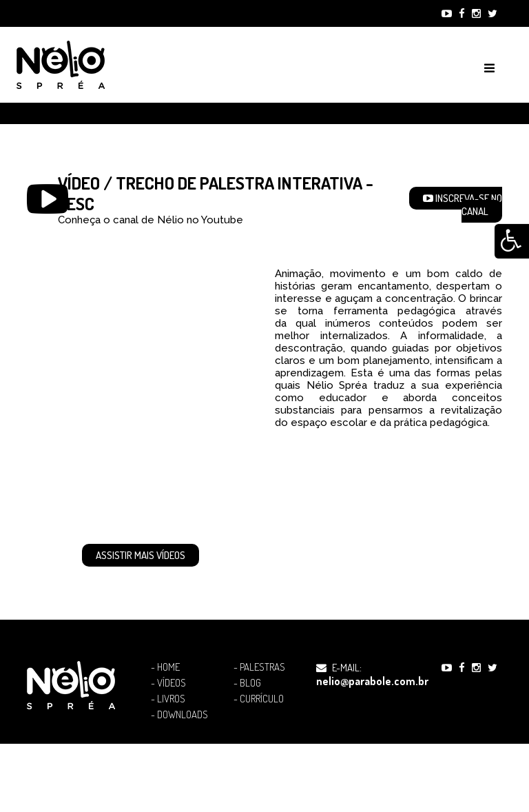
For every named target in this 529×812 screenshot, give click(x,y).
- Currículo (259, 699)
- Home (165, 667)
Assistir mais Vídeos (141, 555)
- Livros (168, 699)
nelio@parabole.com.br (372, 681)
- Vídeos (168, 683)
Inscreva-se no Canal (463, 205)
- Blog (247, 683)
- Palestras (259, 667)
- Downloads (179, 715)
